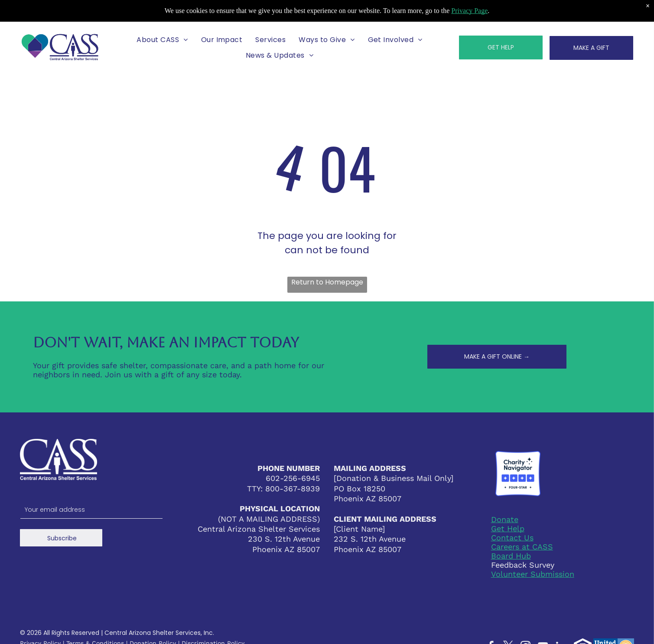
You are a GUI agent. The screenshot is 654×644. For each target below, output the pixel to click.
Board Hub (511, 556)
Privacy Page (469, 11)
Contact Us (512, 538)
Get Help (508, 528)
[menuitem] (162, 40)
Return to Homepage (327, 282)
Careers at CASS (522, 547)
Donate (505, 519)
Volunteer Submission (533, 574)
